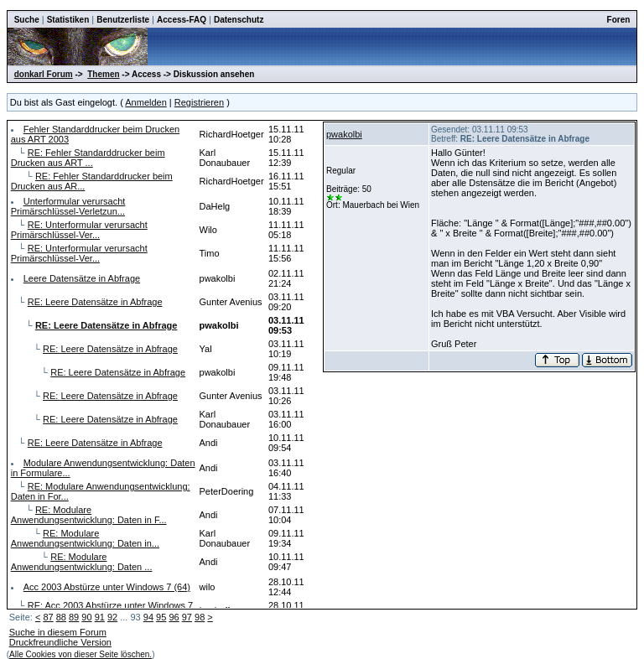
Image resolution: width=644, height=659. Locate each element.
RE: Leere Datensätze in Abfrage (95, 302)
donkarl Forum (44, 74)
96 (174, 617)
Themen (103, 74)
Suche (27, 20)
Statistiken (68, 20)
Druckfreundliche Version (60, 642)
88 (61, 617)
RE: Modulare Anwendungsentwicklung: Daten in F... (89, 515)
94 (148, 617)
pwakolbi (344, 134)
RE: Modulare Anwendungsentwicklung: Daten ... (82, 562)
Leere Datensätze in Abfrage (82, 278)
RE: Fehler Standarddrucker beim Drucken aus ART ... (88, 158)
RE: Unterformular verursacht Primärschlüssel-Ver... (79, 230)
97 (187, 617)
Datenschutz (239, 20)
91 (100, 617)
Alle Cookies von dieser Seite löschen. (80, 654)
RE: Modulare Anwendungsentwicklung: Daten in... (85, 538)
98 (200, 617)
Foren (619, 20)
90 (86, 617)
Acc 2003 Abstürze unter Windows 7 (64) (107, 587)
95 (161, 617)
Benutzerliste (123, 20)
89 (74, 617)
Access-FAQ (182, 20)
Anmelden (146, 102)
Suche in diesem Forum (58, 632)
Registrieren (199, 102)
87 (48, 617)
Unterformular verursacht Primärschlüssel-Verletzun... (68, 206)
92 (112, 617)
